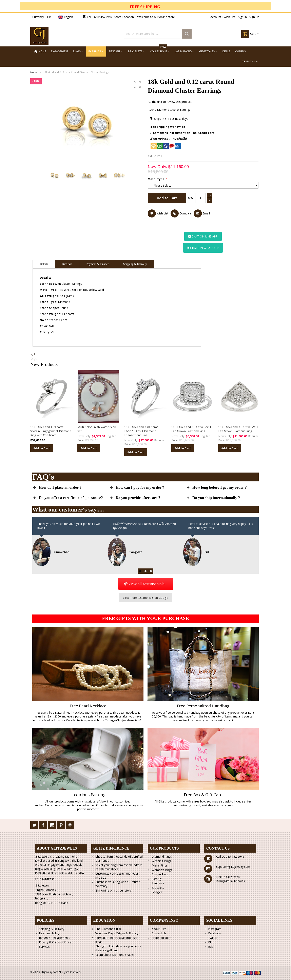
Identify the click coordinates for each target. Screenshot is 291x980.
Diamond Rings (162, 857)
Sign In (242, 17)
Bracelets (158, 888)
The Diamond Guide (109, 929)
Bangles (157, 892)
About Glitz (159, 929)
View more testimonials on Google (145, 598)
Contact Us (159, 933)
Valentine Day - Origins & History (117, 933)
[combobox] (158, 34)
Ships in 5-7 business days (169, 119)
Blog (211, 942)
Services (44, 947)
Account (216, 17)
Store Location (124, 17)
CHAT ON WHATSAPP (203, 248)
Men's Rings (160, 865)
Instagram (215, 929)
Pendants (158, 883)
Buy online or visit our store (113, 890)
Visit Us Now (76, 873)
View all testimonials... (146, 584)
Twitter (213, 938)
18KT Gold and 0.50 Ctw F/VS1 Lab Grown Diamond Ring (191, 429)
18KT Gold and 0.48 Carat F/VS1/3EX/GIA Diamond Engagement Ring (141, 431)
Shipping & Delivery (52, 929)
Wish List (230, 17)
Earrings (157, 879)
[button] (68, 17)
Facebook (215, 933)
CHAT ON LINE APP (203, 236)
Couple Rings (160, 874)
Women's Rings (162, 870)
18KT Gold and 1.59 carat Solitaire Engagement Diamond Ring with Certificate (51, 431)
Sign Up (254, 17)
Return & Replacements (55, 938)
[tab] (44, 264)
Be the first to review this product (170, 102)
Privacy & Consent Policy (55, 942)
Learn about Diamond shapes (115, 955)
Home (34, 72)
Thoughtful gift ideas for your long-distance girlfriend (118, 948)
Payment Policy (49, 933)
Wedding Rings (161, 861)
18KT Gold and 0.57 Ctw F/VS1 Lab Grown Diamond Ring (238, 429)
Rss (210, 947)
